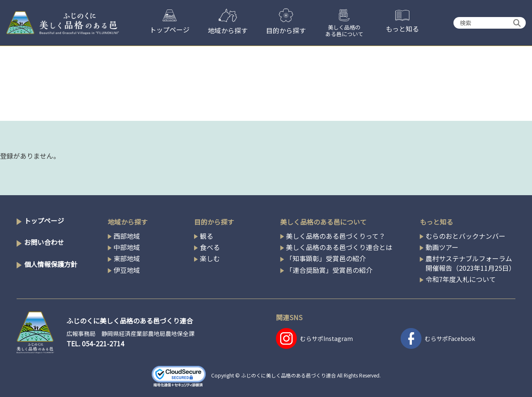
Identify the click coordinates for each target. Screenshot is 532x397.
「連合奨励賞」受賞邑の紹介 (329, 270)
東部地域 (127, 258)
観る (207, 236)
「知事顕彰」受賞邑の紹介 (326, 258)
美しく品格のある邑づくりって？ (336, 236)
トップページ (44, 221)
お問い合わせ (44, 242)
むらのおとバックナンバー (465, 236)
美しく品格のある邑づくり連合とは (339, 247)
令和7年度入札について (461, 279)
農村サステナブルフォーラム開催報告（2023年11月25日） (470, 263)
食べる (210, 247)
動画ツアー (442, 247)
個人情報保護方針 (51, 264)
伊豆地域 (127, 270)
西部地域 (127, 236)
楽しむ (210, 258)
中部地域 (127, 247)
